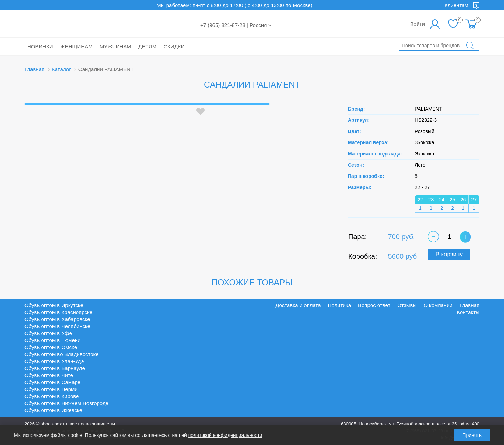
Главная (34, 69)
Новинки (40, 46)
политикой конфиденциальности (225, 435)
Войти (418, 24)
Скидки (174, 46)
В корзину (449, 254)
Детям (147, 46)
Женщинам (76, 46)
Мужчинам (115, 46)
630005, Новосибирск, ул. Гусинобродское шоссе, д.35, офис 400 (410, 424)
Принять (472, 435)
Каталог (61, 69)
